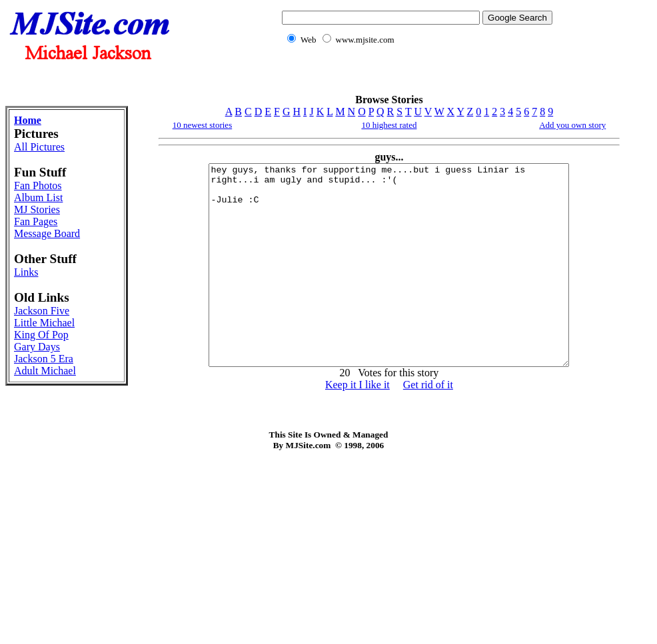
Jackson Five (42, 311)
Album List (38, 197)
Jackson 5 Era (44, 359)
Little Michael (44, 323)
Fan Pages (36, 221)
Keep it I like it (357, 425)
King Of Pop (41, 335)
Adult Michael (45, 371)
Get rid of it (428, 425)
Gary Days (37, 347)
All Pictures (39, 147)
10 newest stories (203, 125)
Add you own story (572, 125)
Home (28, 120)
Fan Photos (38, 185)
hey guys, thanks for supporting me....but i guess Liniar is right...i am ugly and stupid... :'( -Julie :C (389, 285)
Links (26, 272)
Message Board (47, 233)
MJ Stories (37, 209)
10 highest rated (389, 125)
